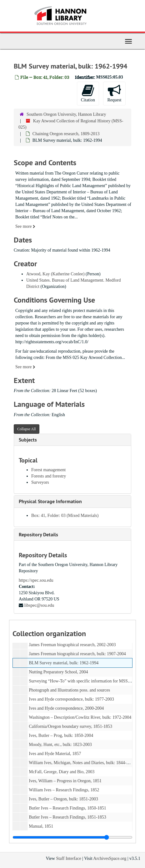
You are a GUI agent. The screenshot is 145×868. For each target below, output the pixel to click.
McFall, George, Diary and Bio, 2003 (62, 772)
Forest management (48, 470)
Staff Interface (68, 858)
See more (25, 226)
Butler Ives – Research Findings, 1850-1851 (68, 808)
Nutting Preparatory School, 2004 (59, 672)
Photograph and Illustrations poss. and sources (70, 690)
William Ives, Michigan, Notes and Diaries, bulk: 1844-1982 (82, 763)
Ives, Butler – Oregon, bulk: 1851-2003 (64, 799)
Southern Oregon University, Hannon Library (66, 114)
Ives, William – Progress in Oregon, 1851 (65, 781)
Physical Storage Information (50, 501)
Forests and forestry (49, 476)
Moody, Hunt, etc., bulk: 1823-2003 (60, 745)
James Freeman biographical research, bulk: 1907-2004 (77, 654)
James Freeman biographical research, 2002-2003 (72, 645)
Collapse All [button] (27, 429)
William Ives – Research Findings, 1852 (64, 790)
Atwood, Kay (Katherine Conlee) (55, 274)
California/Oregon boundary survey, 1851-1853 (71, 726)
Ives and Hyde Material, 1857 (55, 754)
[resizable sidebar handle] (72, 837)
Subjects (28, 440)
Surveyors (40, 482)
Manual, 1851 (41, 826)
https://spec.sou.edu (36, 580)
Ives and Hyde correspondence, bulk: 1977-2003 (72, 699)
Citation (88, 93)
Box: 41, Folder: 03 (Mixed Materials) (65, 516)
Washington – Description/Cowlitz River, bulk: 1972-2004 (80, 717)
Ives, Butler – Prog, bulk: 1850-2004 (61, 735)
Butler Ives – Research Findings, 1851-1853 (68, 817)
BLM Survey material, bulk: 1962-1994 (64, 663)
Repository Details (38, 535)
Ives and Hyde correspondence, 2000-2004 (67, 708)
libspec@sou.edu (39, 605)
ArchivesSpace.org (110, 858)
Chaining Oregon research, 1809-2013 (66, 134)
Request (114, 93)
